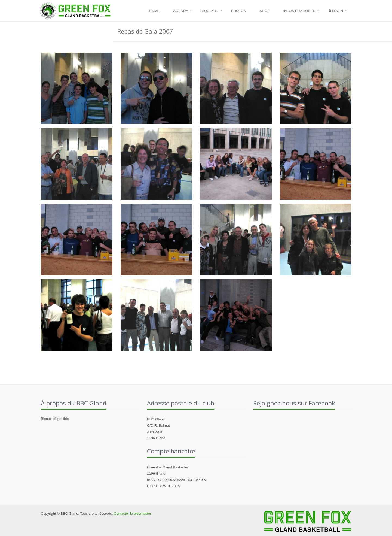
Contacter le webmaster (132, 514)
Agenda (181, 11)
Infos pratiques (299, 11)
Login (336, 11)
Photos (239, 11)
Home (154, 11)
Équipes (210, 11)
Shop (265, 11)
